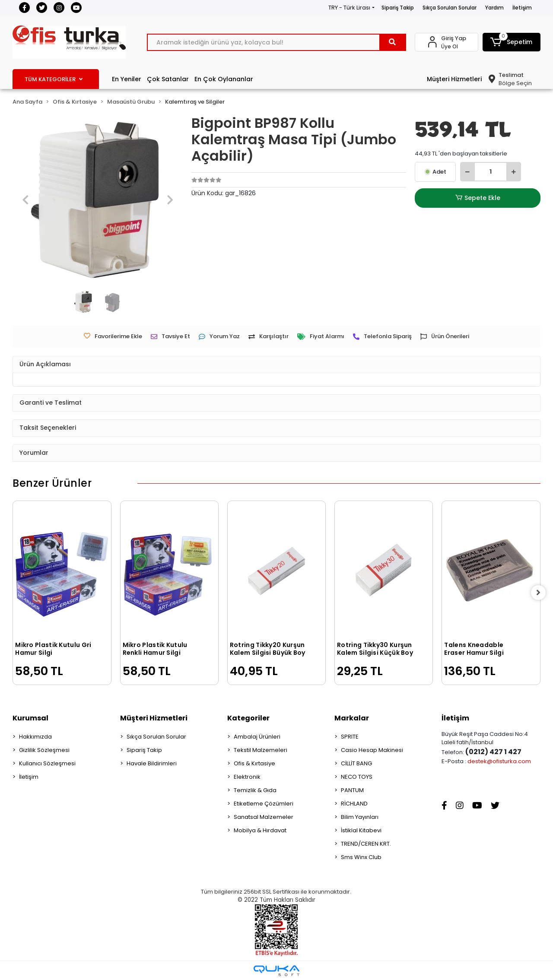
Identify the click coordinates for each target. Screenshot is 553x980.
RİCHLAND (354, 804)
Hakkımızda (35, 737)
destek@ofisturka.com (499, 761)
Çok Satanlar (168, 79)
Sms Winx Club (361, 857)
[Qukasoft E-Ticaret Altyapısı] (276, 971)
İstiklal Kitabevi (361, 830)
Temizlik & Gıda (255, 790)
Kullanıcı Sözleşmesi (47, 763)
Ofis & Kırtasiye (254, 763)
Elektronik (247, 777)
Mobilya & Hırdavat (260, 830)
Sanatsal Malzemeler (264, 817)
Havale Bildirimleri (152, 763)
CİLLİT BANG (356, 763)
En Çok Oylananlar (224, 79)
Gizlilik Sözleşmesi (44, 750)
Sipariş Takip (398, 8)
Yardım (494, 8)
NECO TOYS (357, 777)
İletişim (522, 8)
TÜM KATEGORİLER (54, 79)
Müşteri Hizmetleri (454, 79)
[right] (540, 593)
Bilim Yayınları (360, 817)
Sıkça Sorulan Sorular (450, 8)
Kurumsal (30, 718)
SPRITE (350, 737)
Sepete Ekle (478, 198)
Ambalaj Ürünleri (257, 737)
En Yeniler (127, 79)
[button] (512, 42)
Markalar (352, 718)
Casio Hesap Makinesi (372, 750)
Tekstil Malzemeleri (261, 750)
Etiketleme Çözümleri (264, 804)
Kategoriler (248, 718)
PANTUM (352, 790)
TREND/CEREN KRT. (366, 844)
